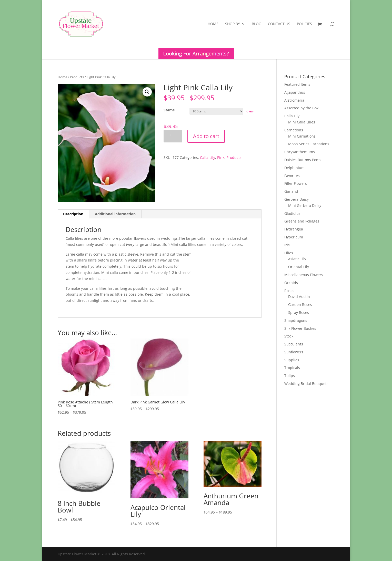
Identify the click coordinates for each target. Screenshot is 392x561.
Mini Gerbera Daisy (305, 205)
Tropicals (292, 368)
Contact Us (279, 24)
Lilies (289, 253)
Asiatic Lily (297, 259)
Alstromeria (294, 100)
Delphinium (294, 168)
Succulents (294, 344)
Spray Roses (299, 312)
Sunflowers (294, 352)
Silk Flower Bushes (300, 328)
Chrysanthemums (300, 152)
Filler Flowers (296, 183)
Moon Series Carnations (309, 144)
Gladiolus (292, 213)
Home (213, 24)
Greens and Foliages (302, 221)
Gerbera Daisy (296, 199)
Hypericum (294, 237)
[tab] (73, 214)
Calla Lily (208, 157)
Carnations (294, 130)
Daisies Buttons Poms (303, 160)
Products (77, 77)
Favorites (292, 176)
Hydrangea (294, 229)
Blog (257, 24)
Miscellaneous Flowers (304, 275)
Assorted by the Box (301, 108)
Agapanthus (295, 92)
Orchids (291, 283)
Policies (304, 24)
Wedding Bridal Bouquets (306, 384)
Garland (291, 191)
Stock (289, 336)
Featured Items (297, 84)
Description (73, 214)
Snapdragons (296, 320)
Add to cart (206, 136)
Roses (289, 291)
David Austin (299, 297)
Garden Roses (300, 304)
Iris (287, 245)
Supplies (292, 360)
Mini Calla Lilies (302, 122)
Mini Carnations (302, 136)
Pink (221, 157)
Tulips (290, 376)
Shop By (233, 24)
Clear (250, 111)
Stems (169, 110)
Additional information (115, 214)
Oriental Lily (299, 267)
